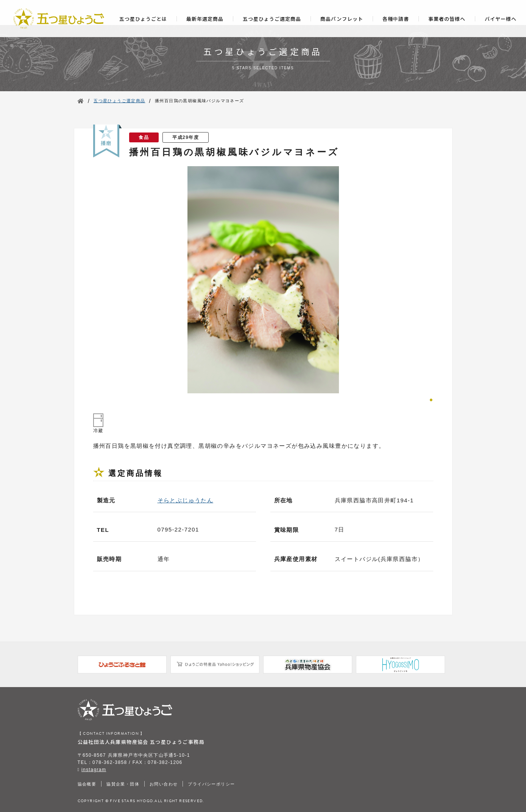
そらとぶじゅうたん (186, 500)
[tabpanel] (263, 280)
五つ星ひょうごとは (143, 19)
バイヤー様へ (501, 19)
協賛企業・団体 (123, 784)
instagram (94, 770)
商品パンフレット (342, 19)
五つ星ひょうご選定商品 (272, 19)
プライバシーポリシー (211, 784)
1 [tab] (431, 399)
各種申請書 (396, 19)
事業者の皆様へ (447, 19)
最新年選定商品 (205, 19)
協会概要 (87, 784)
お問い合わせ (164, 784)
